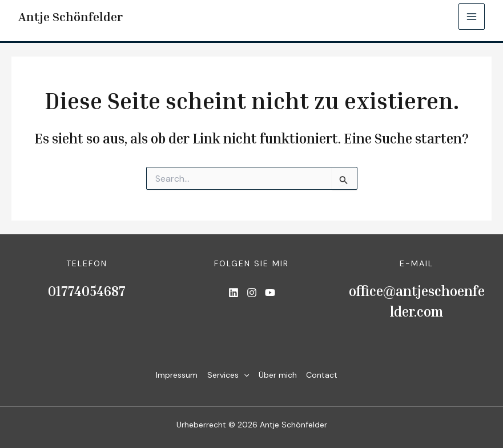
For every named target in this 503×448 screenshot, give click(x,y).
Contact (324, 375)
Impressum (173, 375)
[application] (242, 375)
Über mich (278, 375)
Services (226, 375)
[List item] (234, 293)
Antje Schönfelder (71, 17)
